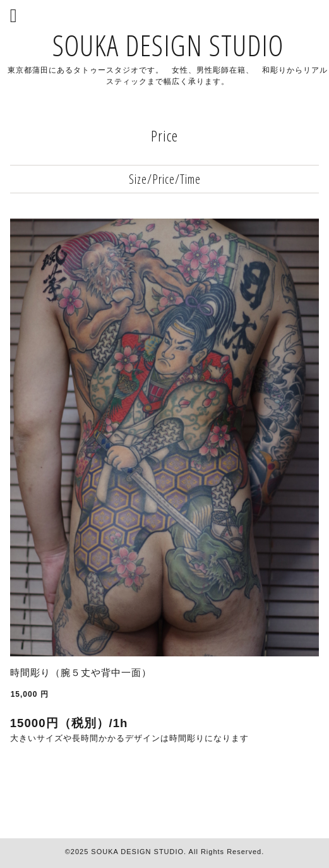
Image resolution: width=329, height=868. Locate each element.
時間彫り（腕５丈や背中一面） (81, 672)
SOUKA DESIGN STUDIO (168, 45)
